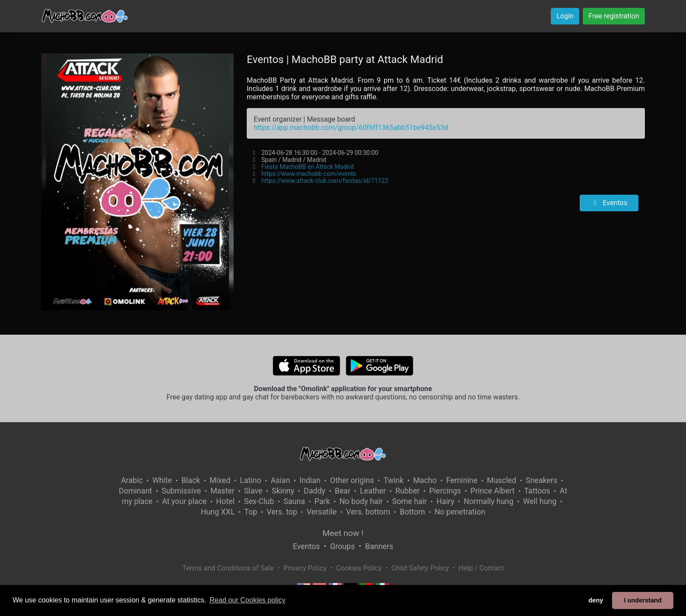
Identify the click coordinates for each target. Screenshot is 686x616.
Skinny (283, 491)
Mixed (220, 480)
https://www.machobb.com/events (308, 174)
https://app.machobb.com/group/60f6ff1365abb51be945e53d (351, 128)
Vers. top (282, 512)
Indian (310, 480)
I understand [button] (643, 600)
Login (565, 16)
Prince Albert (492, 491)
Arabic (132, 480)
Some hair (410, 501)
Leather (373, 491)
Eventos (609, 203)
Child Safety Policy (420, 568)
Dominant (136, 491)
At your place (184, 501)
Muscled (502, 480)
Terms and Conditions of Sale (228, 568)
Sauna (294, 501)
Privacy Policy (305, 568)
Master (222, 491)
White (162, 480)
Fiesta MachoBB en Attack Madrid (307, 167)
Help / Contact (481, 568)
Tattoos (537, 491)
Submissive (181, 491)
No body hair (361, 501)
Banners (379, 546)
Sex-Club (259, 501)
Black (191, 480)
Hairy (445, 501)
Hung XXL (218, 512)
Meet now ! (343, 533)
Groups (343, 546)
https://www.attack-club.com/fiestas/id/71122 (325, 181)
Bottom (413, 512)
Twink (393, 480)
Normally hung (489, 501)
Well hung (540, 501)
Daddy (314, 491)
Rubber (408, 491)
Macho (425, 480)
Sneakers (542, 480)
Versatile (322, 512)
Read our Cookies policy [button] (247, 600)
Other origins (352, 480)
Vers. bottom (368, 512)
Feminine (462, 480)
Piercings (445, 491)
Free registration (614, 16)
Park (322, 501)
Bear (343, 491)
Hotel (225, 501)
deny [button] (596, 600)
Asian (280, 480)
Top (251, 512)
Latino (250, 480)
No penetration (460, 512)
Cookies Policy (359, 568)
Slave (253, 491)
